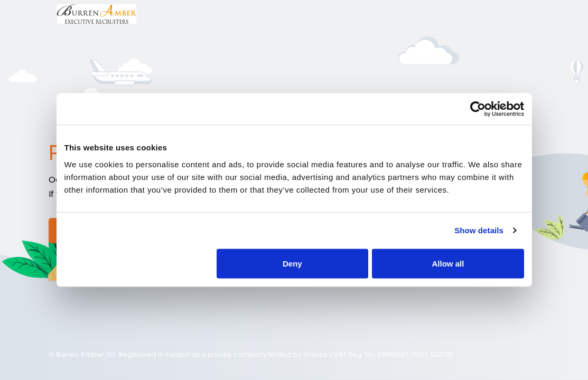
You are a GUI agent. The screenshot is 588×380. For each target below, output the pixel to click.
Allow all (448, 263)
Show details (479, 230)
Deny (292, 263)
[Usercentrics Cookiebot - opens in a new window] (478, 109)
